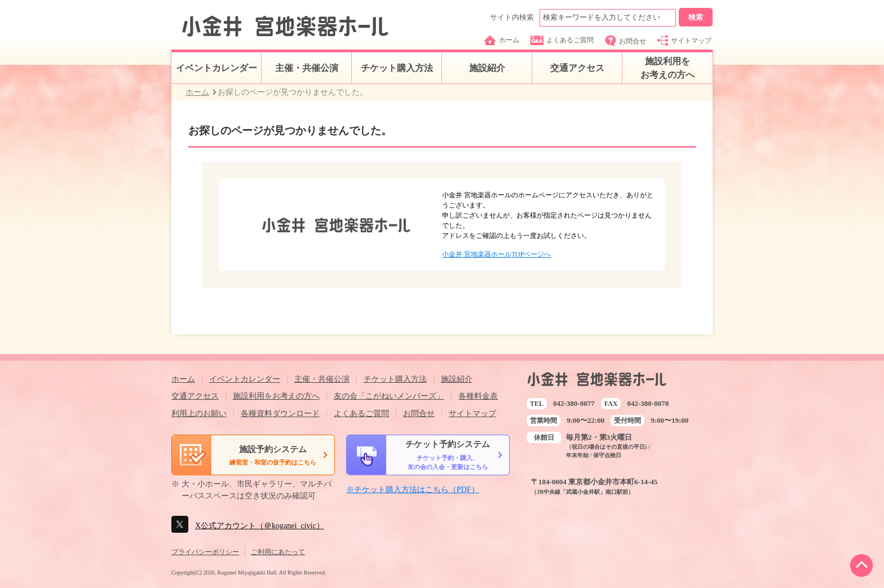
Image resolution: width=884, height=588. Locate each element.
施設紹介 (487, 68)
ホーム (501, 40)
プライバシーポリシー (205, 552)
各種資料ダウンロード (280, 414)
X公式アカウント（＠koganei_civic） (260, 526)
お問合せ (626, 41)
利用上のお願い (199, 414)
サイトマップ (684, 40)
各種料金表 (478, 396)
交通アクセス (577, 68)
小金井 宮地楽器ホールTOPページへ (496, 254)
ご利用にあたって (278, 552)
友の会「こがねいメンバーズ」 (389, 396)
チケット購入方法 (397, 68)
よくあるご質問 (562, 40)
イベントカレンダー (216, 68)
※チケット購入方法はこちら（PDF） (413, 490)
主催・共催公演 (307, 68)
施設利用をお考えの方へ (668, 68)
